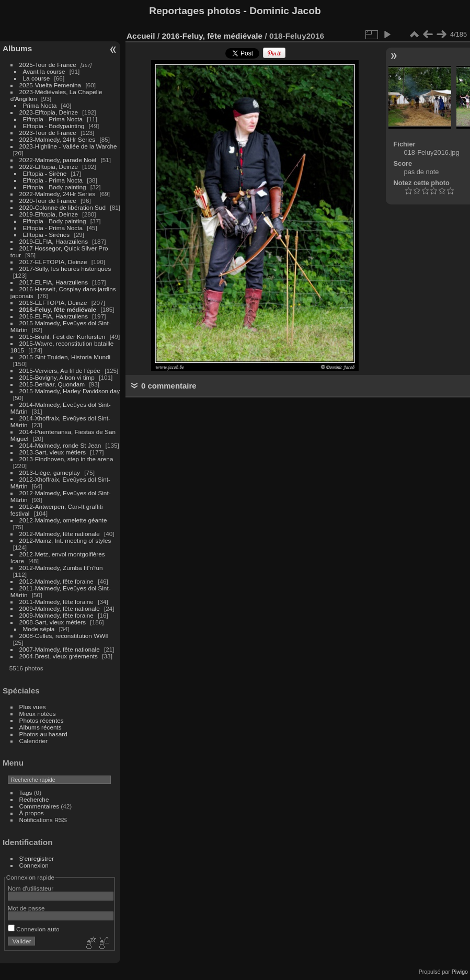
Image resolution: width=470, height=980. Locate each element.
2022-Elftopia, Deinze (49, 167)
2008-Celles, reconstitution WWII (64, 636)
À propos (32, 813)
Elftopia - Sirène (45, 173)
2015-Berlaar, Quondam (52, 384)
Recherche (34, 799)
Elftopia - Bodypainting (54, 126)
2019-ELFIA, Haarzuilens (54, 241)
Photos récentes (42, 720)
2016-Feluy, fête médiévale (58, 309)
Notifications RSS (43, 820)
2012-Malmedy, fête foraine (56, 581)
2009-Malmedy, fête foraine (56, 615)
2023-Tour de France (48, 133)
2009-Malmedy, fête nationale (60, 608)
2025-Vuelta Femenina (50, 85)
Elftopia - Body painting (55, 187)
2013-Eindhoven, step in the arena (66, 459)
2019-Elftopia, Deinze (49, 214)
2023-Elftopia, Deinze (49, 112)
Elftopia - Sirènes (47, 235)
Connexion (34, 865)
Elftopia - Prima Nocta (53, 119)
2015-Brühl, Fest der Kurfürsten (62, 337)
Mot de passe (26, 908)
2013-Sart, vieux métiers (54, 452)
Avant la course (44, 71)
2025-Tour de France (48, 65)
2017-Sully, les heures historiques (65, 269)
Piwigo (460, 972)
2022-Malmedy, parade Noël (58, 160)
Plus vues (33, 707)
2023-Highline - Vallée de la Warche (68, 146)
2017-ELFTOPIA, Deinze (53, 262)
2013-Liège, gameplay (50, 472)
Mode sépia (39, 629)
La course (37, 78)
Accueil (141, 36)
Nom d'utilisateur (31, 888)
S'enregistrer (37, 858)
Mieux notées (38, 714)
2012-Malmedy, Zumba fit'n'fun (61, 568)
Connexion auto (34, 929)
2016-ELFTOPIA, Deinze (53, 303)
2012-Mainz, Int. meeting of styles (65, 540)
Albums (17, 48)
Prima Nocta (40, 105)
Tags (26, 793)
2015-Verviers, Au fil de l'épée (60, 371)
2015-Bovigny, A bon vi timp (57, 377)
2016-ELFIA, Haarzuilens (54, 316)
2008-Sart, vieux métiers (53, 622)
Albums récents (41, 727)
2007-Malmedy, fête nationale (60, 649)
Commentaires (39, 806)
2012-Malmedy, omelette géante (63, 520)
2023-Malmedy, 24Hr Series (58, 139)
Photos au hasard (43, 734)
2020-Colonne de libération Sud (63, 207)
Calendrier (33, 741)
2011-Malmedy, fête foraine (56, 602)
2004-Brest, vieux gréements (59, 656)
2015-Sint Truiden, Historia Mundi (65, 357)
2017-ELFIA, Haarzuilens (55, 282)
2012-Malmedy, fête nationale (60, 534)
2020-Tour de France (48, 201)
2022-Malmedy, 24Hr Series (58, 194)
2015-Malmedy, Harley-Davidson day (70, 391)
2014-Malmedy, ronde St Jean (60, 445)
